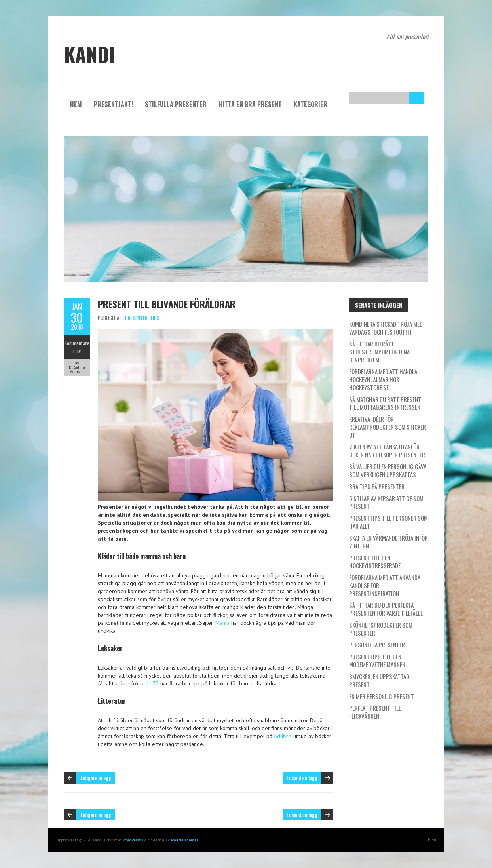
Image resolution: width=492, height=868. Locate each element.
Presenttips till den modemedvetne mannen (377, 661)
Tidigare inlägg (96, 778)
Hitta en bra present (250, 104)
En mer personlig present (382, 696)
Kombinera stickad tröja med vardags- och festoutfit (386, 328)
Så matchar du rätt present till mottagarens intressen (385, 403)
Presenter (136, 318)
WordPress (132, 840)
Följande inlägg (302, 778)
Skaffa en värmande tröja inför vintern (388, 542)
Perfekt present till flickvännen (375, 712)
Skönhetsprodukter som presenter (381, 629)
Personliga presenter (377, 645)
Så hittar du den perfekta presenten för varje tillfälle (386, 609)
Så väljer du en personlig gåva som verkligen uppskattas (388, 470)
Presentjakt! (113, 104)
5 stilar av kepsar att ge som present (386, 502)
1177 (152, 683)
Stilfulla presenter (176, 104)
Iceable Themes (184, 840)
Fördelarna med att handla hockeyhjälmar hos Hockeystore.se (383, 379)
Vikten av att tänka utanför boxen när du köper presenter (387, 451)
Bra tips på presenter (377, 486)
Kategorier (311, 104)
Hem (76, 104)
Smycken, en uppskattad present (379, 680)
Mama (222, 623)
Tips (155, 318)
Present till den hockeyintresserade (375, 562)
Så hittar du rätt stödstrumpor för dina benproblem (379, 352)
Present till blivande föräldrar (167, 304)
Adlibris (283, 736)
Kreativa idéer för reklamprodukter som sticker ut (388, 427)
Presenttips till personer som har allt (388, 522)
